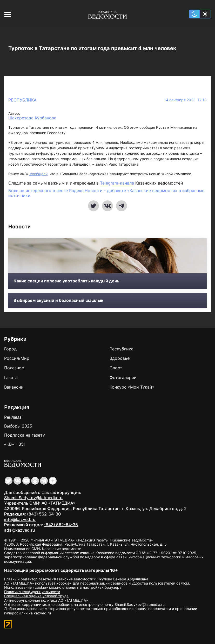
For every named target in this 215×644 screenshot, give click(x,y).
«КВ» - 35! (14, 444)
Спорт (116, 368)
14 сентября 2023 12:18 (185, 100)
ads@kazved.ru (20, 530)
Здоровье (120, 358)
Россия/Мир (17, 358)
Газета (11, 377)
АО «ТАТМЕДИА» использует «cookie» (38, 583)
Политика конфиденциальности (32, 592)
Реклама (13, 417)
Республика (22, 100)
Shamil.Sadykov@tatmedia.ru (33, 498)
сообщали (38, 174)
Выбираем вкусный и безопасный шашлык (58, 300)
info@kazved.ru (20, 519)
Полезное (14, 368)
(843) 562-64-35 (61, 525)
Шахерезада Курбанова (32, 118)
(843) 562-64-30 (44, 514)
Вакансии (14, 387)
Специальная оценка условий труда (36, 596)
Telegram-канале (117, 183)
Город (10, 349)
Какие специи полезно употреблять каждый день (66, 281)
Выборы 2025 (18, 426)
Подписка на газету (25, 435)
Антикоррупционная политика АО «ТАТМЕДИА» (46, 600)
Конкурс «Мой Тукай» (132, 387)
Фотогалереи (123, 377)
